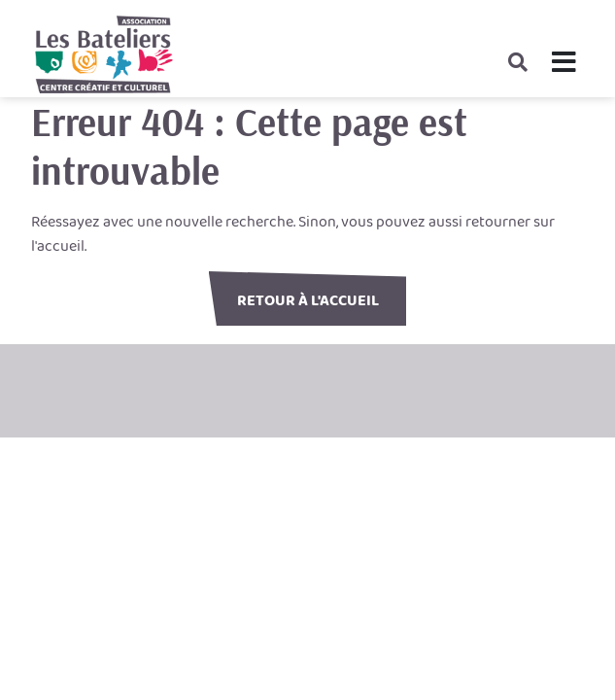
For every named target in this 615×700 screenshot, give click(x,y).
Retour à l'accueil (308, 301)
